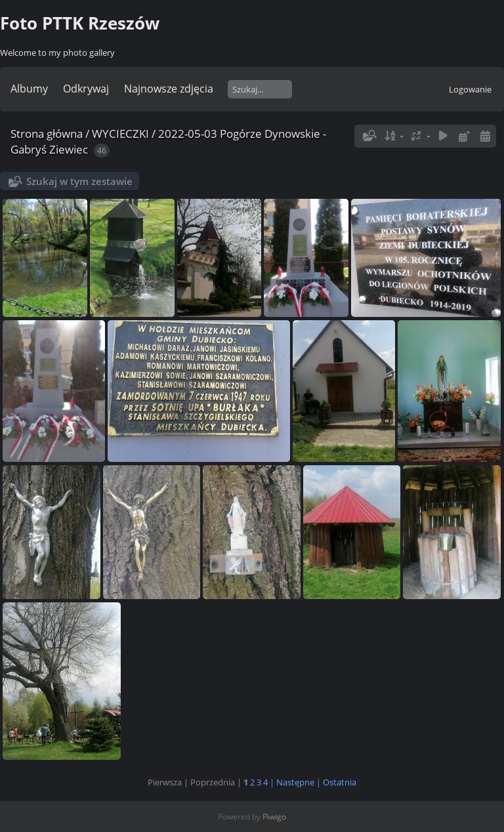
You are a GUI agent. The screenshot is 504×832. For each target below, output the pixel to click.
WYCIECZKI (120, 134)
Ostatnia (340, 782)
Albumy (29, 89)
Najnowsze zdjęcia (169, 89)
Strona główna (47, 134)
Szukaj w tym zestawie (79, 181)
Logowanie (470, 89)
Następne (295, 782)
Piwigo (274, 817)
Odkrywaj (86, 89)
